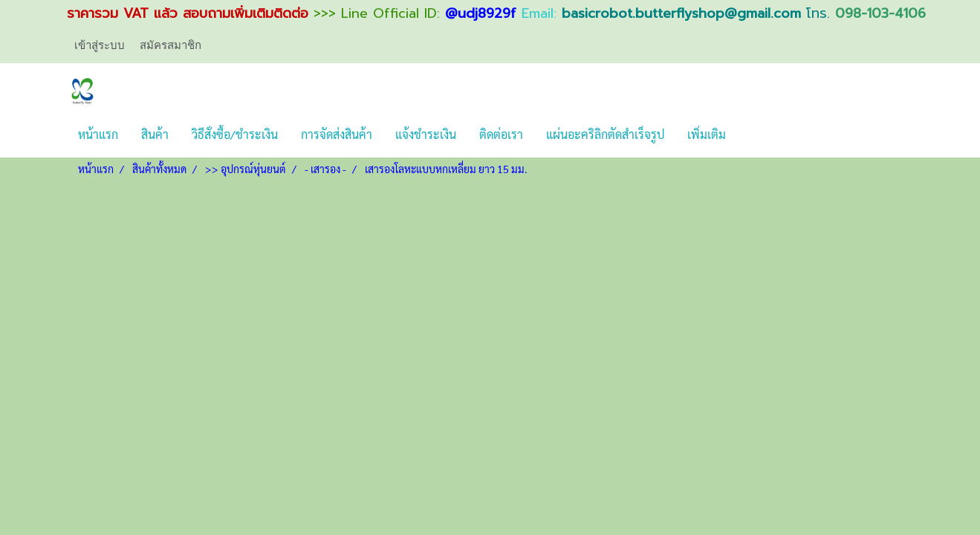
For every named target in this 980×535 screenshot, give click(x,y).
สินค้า (155, 134)
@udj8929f (481, 13)
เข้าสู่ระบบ (100, 45)
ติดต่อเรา (501, 134)
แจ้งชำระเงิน (426, 134)
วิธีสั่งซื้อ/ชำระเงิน (235, 134)
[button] (750, 134)
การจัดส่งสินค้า (337, 134)
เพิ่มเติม (707, 134)
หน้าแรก (98, 134)
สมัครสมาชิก (171, 45)
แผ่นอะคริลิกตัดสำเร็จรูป (605, 134)
